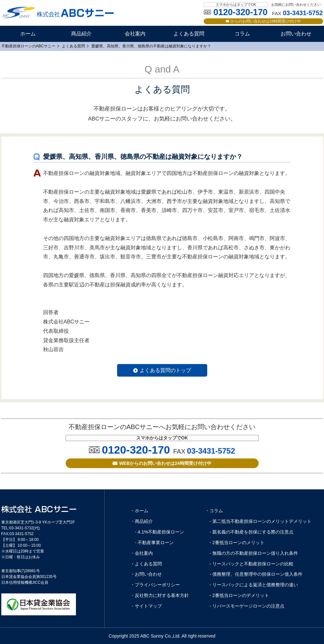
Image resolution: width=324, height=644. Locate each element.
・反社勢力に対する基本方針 (160, 595)
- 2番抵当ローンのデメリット (239, 595)
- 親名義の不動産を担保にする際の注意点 (252, 532)
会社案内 (135, 34)
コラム (242, 34)
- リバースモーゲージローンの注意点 (247, 606)
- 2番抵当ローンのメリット (237, 543)
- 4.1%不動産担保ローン (160, 532)
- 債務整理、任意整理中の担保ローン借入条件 (256, 574)
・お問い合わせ (146, 574)
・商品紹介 (142, 521)
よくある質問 (189, 34)
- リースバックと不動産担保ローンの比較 (252, 564)
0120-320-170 (136, 450)
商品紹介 (81, 34)
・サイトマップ (146, 606)
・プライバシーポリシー (155, 585)
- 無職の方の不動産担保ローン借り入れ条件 (254, 553)
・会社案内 (142, 553)
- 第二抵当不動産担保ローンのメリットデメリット (261, 521)
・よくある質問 (146, 564)
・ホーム (139, 511)
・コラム (214, 511)
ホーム (28, 34)
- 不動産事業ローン (155, 543)
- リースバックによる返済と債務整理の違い (254, 585)
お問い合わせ (296, 34)
